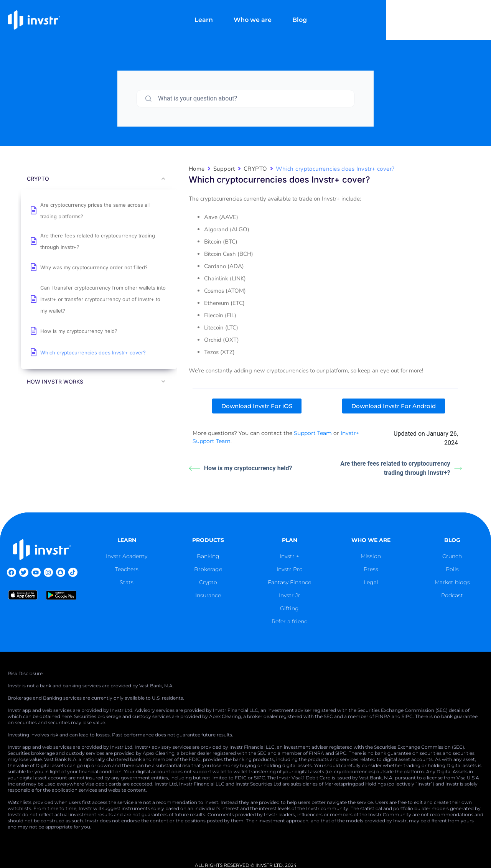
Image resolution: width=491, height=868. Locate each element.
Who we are (313, 13)
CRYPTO (255, 169)
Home (197, 169)
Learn (264, 13)
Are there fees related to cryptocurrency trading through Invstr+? (401, 468)
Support (224, 169)
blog (452, 540)
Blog (360, 13)
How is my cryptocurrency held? (241, 468)
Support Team (313, 433)
